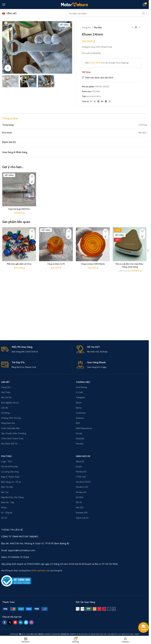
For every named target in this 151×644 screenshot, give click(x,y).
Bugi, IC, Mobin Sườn (10, 477)
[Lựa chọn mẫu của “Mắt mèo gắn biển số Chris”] (32, 237)
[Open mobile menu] (4, 5)
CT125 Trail (81, 477)
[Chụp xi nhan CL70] (56, 244)
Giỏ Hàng (5, 413)
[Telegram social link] (106, 101)
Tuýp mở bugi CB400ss (19, 209)
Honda (79, 433)
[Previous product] (132, 27)
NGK (78, 423)
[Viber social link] (110, 101)
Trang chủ (86, 27)
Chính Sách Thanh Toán (12, 438)
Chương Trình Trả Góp (11, 418)
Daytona (80, 418)
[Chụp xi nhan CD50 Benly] (93, 244)
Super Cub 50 (82, 518)
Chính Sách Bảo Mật (10, 428)
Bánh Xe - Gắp (8, 502)
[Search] (106, 14)
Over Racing (81, 387)
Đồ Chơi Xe (6, 397)
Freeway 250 (82, 513)
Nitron (79, 403)
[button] (5, 47)
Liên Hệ (4, 408)
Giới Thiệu (6, 392)
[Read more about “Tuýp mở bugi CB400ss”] (32, 182)
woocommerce (94, 96)
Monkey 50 (81, 492)
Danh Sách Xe (83, 456)
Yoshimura (81, 413)
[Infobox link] (37, 349)
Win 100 (80, 507)
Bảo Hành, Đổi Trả (9, 444)
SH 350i (80, 497)
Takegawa (80, 397)
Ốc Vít (4, 518)
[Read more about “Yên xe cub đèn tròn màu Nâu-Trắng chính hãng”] (142, 237)
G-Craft (79, 392)
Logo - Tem (7, 461)
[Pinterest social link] (98, 101)
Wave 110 (80, 461)
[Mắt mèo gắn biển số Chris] (19, 244)
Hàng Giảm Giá (8, 423)
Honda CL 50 (82, 487)
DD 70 (79, 502)
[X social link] (95, 101)
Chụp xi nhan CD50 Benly (93, 264)
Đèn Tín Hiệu (7, 487)
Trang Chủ (6, 387)
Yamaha (80, 444)
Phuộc (4, 507)
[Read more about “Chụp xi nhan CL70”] (69, 237)
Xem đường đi (61, 543)
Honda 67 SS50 (83, 482)
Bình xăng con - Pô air (11, 482)
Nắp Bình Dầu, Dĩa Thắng (12, 497)
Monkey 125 (81, 472)
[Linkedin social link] (102, 101)
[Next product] (139, 27)
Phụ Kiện (98, 27)
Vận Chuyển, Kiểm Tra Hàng (14, 433)
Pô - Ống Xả (7, 513)
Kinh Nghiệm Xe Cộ (10, 403)
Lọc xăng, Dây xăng (10, 472)
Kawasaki (80, 438)
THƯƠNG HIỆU (83, 382)
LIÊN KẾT (5, 382)
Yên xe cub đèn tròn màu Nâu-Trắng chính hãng (130, 265)
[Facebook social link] (91, 101)
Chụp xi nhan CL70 (56, 264)
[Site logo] (74, 4)
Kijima (79, 408)
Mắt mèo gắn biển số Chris (19, 264)
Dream (79, 467)
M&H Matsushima (84, 428)
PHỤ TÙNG (6, 456)
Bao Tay (5, 492)
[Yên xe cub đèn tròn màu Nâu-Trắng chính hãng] (130, 244)
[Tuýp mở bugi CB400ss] (19, 189)
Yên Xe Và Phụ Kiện (10, 467)
